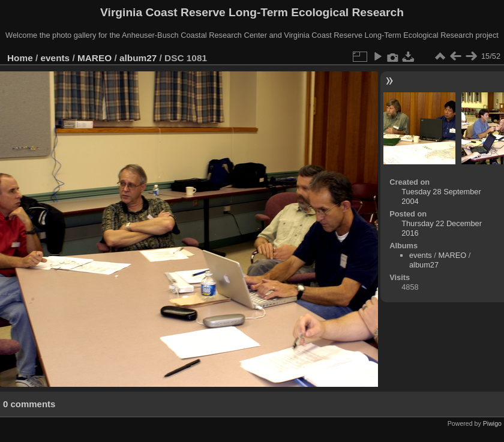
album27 (138, 58)
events (55, 58)
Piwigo (492, 423)
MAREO (94, 58)
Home (20, 58)
